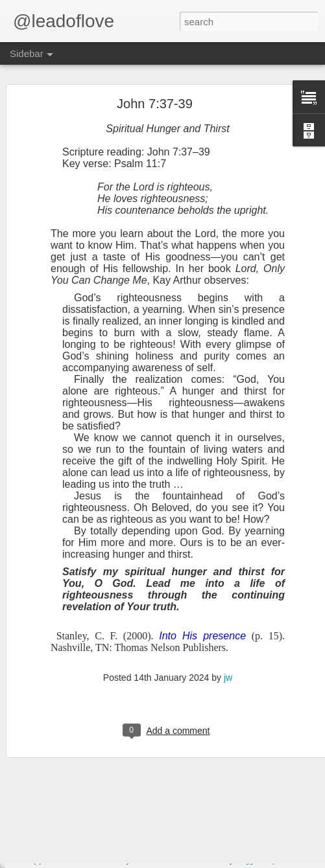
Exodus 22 (50, 837)
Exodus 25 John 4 (63, 749)
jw (228, 611)
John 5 (43, 720)
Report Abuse (285, 861)
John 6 (43, 691)
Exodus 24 (50, 779)
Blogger (247, 861)
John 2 (43, 808)
